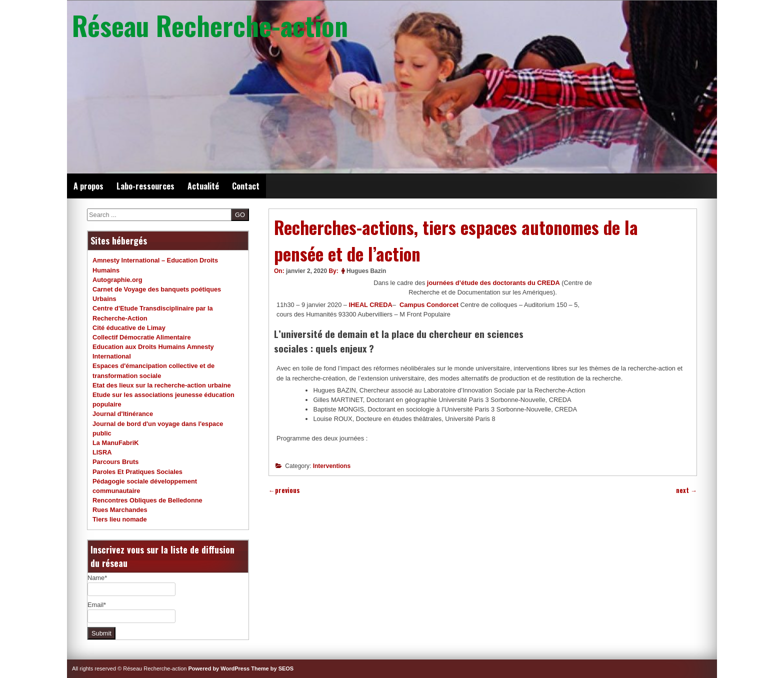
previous (284, 490)
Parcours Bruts (115, 462)
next (686, 490)
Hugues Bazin (366, 271)
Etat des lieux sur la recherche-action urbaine (162, 385)
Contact (246, 186)
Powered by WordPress (219, 668)
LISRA (102, 452)
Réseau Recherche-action (210, 25)
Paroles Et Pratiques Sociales (137, 472)
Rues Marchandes (120, 510)
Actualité (203, 186)
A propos (88, 186)
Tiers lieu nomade (120, 519)
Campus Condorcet (429, 305)
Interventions (332, 466)
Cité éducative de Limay (129, 328)
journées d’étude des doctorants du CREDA (493, 283)
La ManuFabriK (115, 443)
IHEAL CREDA (371, 305)
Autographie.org (117, 280)
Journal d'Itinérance (123, 414)
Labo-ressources (145, 186)
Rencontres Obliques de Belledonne (147, 500)
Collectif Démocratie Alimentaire (142, 337)
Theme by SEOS (272, 668)
